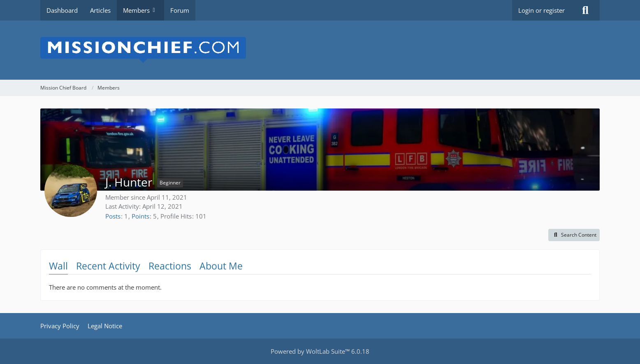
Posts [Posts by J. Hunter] (113, 216)
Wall (58, 266)
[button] (574, 235)
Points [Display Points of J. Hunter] (140, 216)
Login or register (541, 10)
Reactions (170, 266)
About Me (221, 266)
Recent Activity (108, 266)
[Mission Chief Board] (320, 50)
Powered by (320, 351)
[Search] (585, 10)
